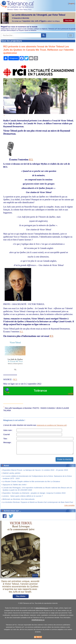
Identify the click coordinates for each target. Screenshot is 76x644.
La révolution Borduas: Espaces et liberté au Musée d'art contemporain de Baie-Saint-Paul (38, 502)
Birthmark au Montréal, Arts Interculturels (19, 499)
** (4, 116)
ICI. (31, 160)
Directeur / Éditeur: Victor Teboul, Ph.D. (20, 10)
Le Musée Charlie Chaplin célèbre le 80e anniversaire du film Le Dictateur (31, 481)
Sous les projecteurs (12, 41)
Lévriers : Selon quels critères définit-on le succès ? (23, 496)
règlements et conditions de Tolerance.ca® (52, 425)
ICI (51, 336)
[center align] (44, 35)
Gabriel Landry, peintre (12, 473)
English (72, 4)
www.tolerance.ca (42, 608)
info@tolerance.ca (38, 620)
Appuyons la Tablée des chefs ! (15, 485)
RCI (15, 379)
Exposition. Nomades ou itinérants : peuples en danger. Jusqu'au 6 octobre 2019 (34, 493)
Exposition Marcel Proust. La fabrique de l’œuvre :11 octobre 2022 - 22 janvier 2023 (35, 470)
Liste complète (69, 505)
